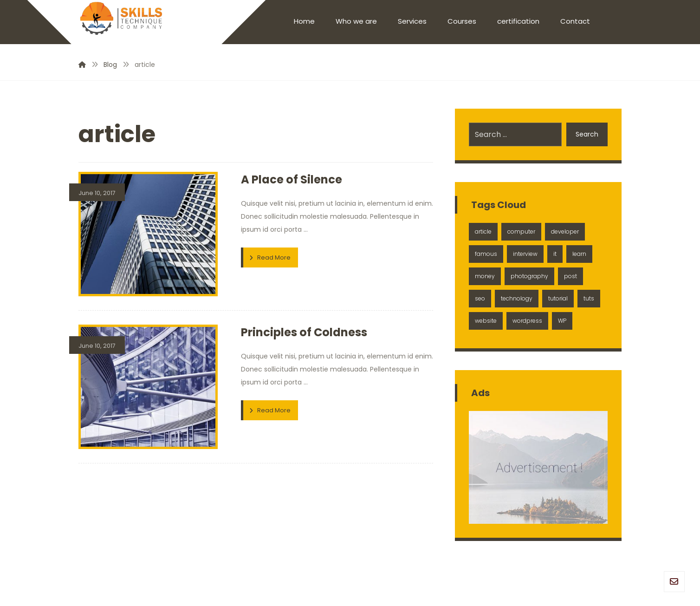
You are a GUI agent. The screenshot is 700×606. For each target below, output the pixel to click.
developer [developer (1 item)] (565, 231)
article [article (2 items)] (483, 231)
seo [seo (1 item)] (480, 298)
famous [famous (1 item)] (486, 254)
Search (587, 134)
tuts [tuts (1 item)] (589, 298)
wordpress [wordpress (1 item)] (527, 321)
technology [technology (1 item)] (517, 298)
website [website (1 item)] (486, 321)
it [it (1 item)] (555, 254)
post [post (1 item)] (570, 276)
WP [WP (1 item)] (562, 321)
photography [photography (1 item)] (529, 276)
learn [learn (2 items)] (579, 254)
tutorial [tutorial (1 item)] (558, 298)
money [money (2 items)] (485, 276)
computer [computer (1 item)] (521, 231)
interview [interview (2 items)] (525, 254)
